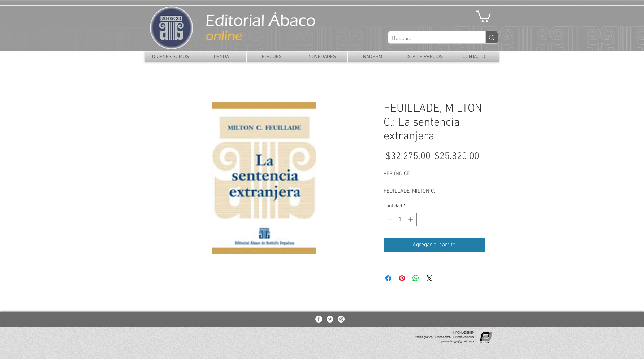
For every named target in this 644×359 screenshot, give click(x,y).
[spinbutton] (400, 219)
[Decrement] (389, 219)
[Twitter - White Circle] (330, 319)
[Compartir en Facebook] (388, 278)
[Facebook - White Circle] (319, 319)
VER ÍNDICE (397, 174)
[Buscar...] (431, 38)
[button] (483, 16)
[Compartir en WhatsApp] (416, 278)
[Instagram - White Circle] (341, 319)
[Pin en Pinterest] (402, 278)
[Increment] (411, 219)
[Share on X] (429, 278)
